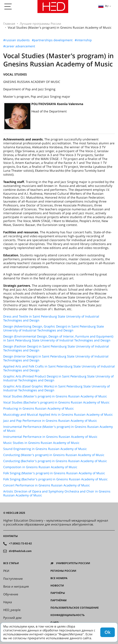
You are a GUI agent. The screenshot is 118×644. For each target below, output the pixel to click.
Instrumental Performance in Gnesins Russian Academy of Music (50, 437)
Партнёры (58, 593)
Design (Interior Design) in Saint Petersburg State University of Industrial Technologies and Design (56, 358)
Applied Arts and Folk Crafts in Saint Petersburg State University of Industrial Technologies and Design (59, 368)
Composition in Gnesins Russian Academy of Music (40, 467)
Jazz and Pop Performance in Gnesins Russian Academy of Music (50, 421)
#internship (83, 40)
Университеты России (73, 563)
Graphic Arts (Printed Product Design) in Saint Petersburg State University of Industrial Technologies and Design (58, 378)
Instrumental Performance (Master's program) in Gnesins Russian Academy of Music (58, 429)
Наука (8, 602)
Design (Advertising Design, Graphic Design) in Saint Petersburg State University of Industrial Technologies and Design (54, 328)
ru (103, 6)
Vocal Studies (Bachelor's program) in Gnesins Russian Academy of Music (56, 402)
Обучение (11, 594)
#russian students (16, 40)
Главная (9, 24)
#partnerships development (52, 40)
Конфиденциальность (68, 615)
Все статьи (11, 563)
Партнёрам (58, 600)
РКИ (6, 571)
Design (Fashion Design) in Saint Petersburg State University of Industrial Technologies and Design (56, 348)
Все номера (59, 578)
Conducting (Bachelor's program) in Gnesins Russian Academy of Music (55, 461)
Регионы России (63, 571)
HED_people (12, 610)
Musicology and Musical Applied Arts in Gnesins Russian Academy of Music (58, 415)
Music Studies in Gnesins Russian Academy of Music (41, 443)
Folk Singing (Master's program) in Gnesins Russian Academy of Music (54, 473)
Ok (107, 632)
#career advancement (19, 46)
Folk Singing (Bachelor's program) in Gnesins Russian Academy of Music (55, 479)
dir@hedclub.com (20, 551)
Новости (57, 586)
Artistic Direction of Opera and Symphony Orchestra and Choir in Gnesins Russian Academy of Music (57, 493)
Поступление (13, 579)
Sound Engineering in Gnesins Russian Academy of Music (45, 449)
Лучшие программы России (40, 24)
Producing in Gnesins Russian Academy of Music (39, 408)
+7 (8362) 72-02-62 (20, 544)
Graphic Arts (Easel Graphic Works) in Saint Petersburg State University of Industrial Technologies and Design (57, 388)
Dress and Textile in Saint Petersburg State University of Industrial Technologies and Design (51, 318)
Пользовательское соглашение (75, 608)
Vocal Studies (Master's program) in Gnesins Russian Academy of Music (55, 396)
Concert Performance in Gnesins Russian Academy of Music (47, 485)
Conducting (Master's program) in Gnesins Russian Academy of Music (54, 455)
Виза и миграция (16, 586)
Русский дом (12, 618)
